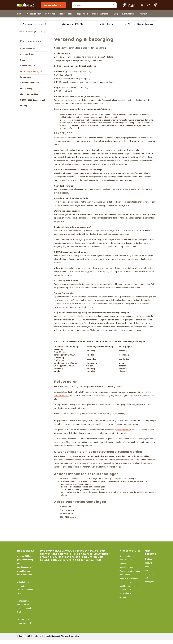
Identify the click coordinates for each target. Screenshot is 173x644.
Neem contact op (28, 53)
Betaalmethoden (27, 70)
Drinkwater (50, 18)
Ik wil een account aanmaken (149, 567)
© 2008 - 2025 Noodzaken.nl (33, 104)
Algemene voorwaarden (31, 87)
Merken (143, 18)
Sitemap (24, 110)
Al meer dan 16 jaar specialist (33, 28)
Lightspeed (56, 641)
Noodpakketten (34, 18)
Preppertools (82, 18)
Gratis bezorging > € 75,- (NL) (70, 28)
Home (20, 18)
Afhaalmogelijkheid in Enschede (139, 28)
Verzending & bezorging (35, 36)
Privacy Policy (26, 93)
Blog (116, 18)
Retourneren (26, 82)
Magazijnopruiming (101, 18)
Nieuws (23, 65)
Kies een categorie (61, 7)
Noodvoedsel (65, 18)
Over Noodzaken (28, 59)
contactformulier (61, 400)
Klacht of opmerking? (29, 99)
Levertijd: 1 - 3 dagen (104, 28)
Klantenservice (129, 18)
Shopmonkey (74, 641)
